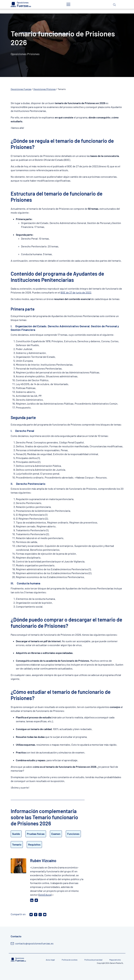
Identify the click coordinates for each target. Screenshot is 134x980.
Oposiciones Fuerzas (21, 89)
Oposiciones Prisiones (45, 89)
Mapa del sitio (115, 960)
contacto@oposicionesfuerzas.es (34, 943)
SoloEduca (45, 895)
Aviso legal (50, 960)
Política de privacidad (93, 960)
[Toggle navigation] (68, 4)
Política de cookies (70, 960)
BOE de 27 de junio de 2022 (76, 292)
